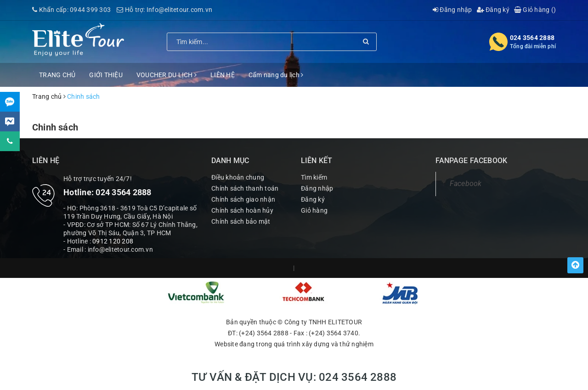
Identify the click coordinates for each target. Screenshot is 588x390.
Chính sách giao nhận (243, 199)
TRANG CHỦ (57, 75)
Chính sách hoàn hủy (242, 210)
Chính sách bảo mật (241, 221)
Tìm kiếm (314, 177)
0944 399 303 (90, 10)
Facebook (466, 184)
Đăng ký (493, 10)
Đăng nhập (452, 10)
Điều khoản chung (238, 177)
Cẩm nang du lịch (276, 75)
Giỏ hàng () (535, 10)
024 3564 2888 (532, 38)
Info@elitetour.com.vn (179, 10)
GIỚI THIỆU (106, 75)
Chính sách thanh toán (245, 188)
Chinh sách (55, 127)
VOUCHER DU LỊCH (167, 75)
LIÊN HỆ (223, 75)
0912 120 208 (113, 241)
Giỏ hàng (314, 210)
